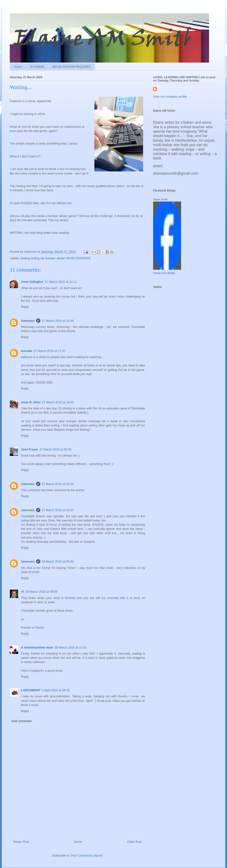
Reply (25, 307)
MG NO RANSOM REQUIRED (71, 67)
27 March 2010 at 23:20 (58, 510)
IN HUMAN (37, 67)
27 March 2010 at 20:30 (55, 449)
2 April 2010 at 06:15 (56, 690)
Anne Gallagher (32, 282)
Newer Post (21, 842)
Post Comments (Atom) (87, 856)
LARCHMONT (31, 690)
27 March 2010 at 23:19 (58, 484)
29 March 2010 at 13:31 (71, 647)
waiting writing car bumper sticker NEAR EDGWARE (56, 258)
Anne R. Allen (31, 402)
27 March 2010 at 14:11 (61, 282)
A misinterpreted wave (37, 647)
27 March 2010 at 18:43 (58, 402)
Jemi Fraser (29, 449)
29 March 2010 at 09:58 (41, 592)
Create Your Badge (164, 273)
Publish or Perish (32, 628)
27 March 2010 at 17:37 (50, 351)
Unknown (28, 321)
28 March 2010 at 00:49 (58, 562)
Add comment (22, 721)
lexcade (27, 351)
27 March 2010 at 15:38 (58, 321)
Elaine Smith (160, 199)
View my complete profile (170, 97)
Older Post (134, 842)
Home (18, 67)
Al (22, 592)
